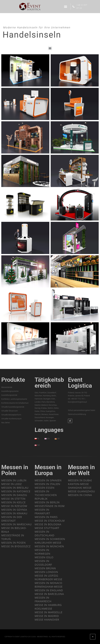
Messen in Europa (48, 470)
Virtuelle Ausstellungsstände (13, 407)
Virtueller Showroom (10, 411)
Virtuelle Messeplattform (11, 415)
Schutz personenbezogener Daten (82, 410)
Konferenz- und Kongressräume (14, 399)
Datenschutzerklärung (77, 414)
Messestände (7, 387)
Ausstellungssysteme (10, 391)
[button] (66, 7)
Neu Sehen (6, 422)
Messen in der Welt (81, 470)
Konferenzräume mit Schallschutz (15, 403)
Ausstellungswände (9, 395)
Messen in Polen (15, 470)
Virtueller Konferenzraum (11, 419)
